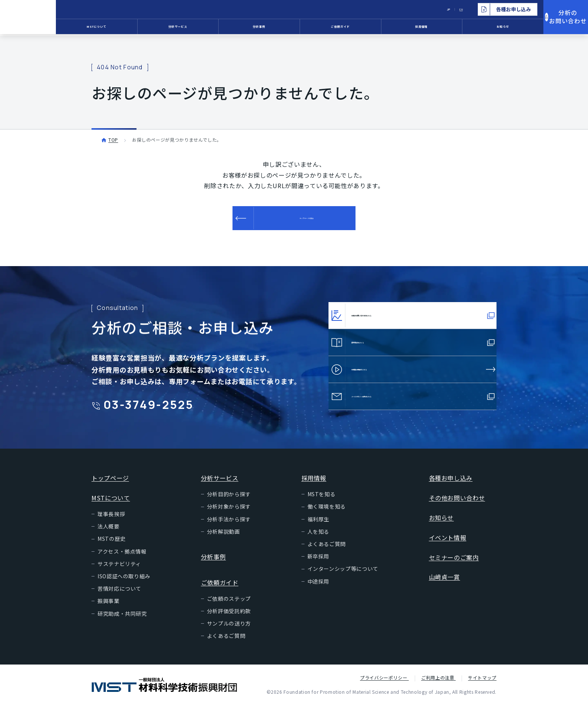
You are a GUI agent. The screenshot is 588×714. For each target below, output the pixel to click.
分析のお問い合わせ (554, 18)
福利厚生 (319, 528)
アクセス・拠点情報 (122, 560)
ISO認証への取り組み (124, 585)
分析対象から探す (229, 515)
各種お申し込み (451, 487)
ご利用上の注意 (438, 686)
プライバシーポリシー (384, 686)
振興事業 (109, 610)
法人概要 (109, 535)
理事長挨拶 (111, 523)
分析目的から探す (229, 503)
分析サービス (209, 28)
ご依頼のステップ (229, 608)
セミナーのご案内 (454, 566)
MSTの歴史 (112, 548)
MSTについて (139, 28)
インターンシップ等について (343, 578)
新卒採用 (319, 565)
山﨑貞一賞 (445, 586)
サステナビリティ (119, 573)
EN (435, 9)
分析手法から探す (229, 528)
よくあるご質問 (226, 645)
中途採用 (319, 590)
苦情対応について (119, 597)
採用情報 (417, 28)
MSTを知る (322, 503)
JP (418, 9)
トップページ (110, 487)
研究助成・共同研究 (122, 623)
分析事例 (278, 28)
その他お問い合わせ (457, 507)
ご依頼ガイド (348, 28)
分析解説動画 (223, 540)
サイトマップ (482, 686)
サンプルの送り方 (229, 632)
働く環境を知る (327, 515)
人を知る (319, 540)
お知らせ (486, 28)
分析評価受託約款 (229, 620)
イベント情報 (448, 546)
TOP (113, 140)
